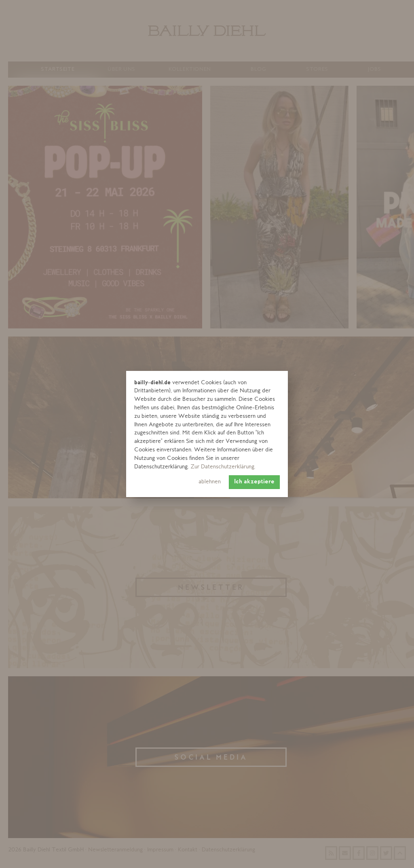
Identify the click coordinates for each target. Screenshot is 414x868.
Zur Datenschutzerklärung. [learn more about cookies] (223, 467)
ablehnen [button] (210, 482)
